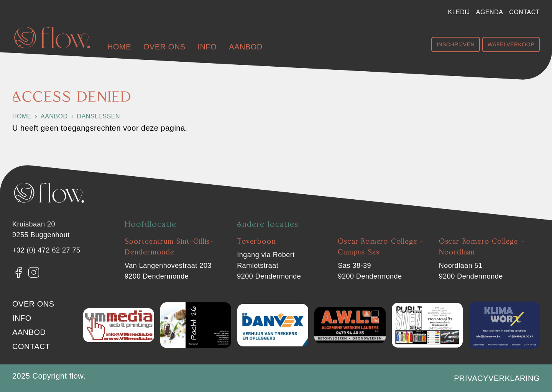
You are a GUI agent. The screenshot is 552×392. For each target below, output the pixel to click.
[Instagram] (34, 272)
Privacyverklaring (497, 378)
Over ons (164, 47)
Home (119, 47)
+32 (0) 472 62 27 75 (46, 250)
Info (207, 47)
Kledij (459, 12)
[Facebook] (18, 272)
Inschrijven (456, 44)
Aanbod (246, 47)
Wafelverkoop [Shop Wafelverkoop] (511, 44)
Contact (524, 12)
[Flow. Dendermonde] (52, 38)
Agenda (490, 12)
